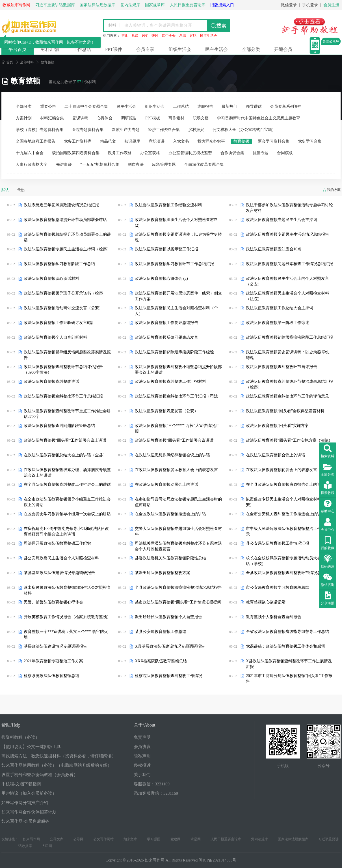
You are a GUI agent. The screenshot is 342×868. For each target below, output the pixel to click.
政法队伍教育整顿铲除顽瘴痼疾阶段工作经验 (174, 352)
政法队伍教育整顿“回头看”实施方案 (277, 426)
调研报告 (129, 118)
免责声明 (142, 737)
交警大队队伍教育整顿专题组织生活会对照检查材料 (178, 531)
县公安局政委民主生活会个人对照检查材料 (61, 558)
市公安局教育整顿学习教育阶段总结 (278, 587)
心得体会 (105, 118)
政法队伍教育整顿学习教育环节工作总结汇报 (174, 264)
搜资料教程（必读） (20, 737)
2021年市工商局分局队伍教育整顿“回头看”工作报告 (289, 679)
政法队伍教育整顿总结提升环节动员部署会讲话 (65, 220)
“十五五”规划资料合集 (100, 165)
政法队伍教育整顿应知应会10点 (274, 249)
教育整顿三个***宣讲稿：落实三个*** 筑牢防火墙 (66, 634)
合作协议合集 (232, 153)
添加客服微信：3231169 (156, 793)
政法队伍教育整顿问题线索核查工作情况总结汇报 (289, 264)
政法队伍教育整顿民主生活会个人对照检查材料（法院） (287, 296)
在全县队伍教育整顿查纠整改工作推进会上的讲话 (67, 485)
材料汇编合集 (52, 118)
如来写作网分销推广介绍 (25, 803)
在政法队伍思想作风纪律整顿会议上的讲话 (172, 455)
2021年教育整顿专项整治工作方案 (53, 661)
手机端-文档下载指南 (21, 784)
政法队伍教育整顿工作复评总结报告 (166, 323)
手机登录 (310, 5)
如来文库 (130, 839)
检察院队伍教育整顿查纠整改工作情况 (168, 676)
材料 (112, 25)
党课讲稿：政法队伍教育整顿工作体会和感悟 (285, 646)
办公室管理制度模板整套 (190, 153)
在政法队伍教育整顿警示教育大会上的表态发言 (176, 470)
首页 (7, 62)
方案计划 (24, 118)
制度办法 (136, 165)
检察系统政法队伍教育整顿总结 (51, 676)
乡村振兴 (196, 130)
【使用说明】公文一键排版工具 (31, 747)
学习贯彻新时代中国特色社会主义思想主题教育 (259, 118)
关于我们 (142, 775)
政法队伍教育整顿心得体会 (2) (161, 279)
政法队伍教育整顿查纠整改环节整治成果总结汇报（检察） (289, 384)
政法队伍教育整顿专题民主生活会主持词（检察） (67, 249)
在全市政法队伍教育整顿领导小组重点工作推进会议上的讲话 (67, 502)
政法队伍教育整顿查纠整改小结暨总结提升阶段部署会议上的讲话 (178, 370)
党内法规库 (259, 839)
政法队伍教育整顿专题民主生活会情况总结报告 (287, 234)
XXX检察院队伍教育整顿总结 (161, 661)
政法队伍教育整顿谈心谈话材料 (51, 279)
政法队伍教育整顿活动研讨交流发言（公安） (63, 308)
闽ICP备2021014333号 (218, 860)
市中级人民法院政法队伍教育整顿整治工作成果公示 (289, 531)
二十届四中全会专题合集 (86, 107)
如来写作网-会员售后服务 (25, 821)
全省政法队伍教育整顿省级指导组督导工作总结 (287, 632)
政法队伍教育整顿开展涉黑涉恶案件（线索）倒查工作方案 (178, 296)
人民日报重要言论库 (226, 839)
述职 (193, 36)
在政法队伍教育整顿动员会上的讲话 (166, 485)
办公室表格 (150, 153)
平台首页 (18, 49)
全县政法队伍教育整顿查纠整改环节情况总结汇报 (289, 573)
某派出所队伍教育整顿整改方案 (163, 573)
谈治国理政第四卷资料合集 (76, 153)
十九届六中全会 (30, 153)
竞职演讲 (157, 141)
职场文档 (201, 118)
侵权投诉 (142, 765)
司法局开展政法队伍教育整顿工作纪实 (57, 543)
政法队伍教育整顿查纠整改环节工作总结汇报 (63, 396)
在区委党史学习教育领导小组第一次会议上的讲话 (67, 514)
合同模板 (285, 153)
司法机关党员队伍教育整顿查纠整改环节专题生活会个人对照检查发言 (178, 546)
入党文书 (181, 141)
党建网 (176, 839)
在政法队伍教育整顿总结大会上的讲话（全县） (65, 455)
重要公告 (48, 107)
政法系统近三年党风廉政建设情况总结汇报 (61, 205)
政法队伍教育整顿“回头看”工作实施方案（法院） (289, 440)
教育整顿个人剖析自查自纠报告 (274, 617)
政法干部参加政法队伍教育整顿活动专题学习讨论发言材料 (289, 208)
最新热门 (230, 107)
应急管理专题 (164, 165)
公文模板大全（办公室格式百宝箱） (244, 130)
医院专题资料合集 (88, 130)
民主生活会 (209, 36)
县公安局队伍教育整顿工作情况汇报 (278, 543)
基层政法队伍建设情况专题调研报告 (55, 646)
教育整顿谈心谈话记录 (266, 602)
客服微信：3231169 (152, 784)
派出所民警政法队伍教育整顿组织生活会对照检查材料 (67, 590)
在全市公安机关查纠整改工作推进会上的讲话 (285, 514)
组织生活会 (180, 49)
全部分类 (251, 49)
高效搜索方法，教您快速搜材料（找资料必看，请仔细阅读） (59, 756)
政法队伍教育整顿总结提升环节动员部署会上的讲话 (67, 237)
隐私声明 (142, 756)
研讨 (155, 36)
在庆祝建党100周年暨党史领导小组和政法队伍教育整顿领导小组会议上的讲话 (66, 531)
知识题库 (132, 141)
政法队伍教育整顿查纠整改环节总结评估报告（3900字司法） (63, 370)
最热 (21, 190)
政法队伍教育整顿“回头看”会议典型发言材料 (285, 411)
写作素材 (176, 118)
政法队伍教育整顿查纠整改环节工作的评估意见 (287, 396)
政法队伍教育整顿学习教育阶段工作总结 (59, 264)
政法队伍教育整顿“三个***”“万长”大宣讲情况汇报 (177, 428)
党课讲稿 (80, 118)
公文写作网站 (103, 839)
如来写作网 (31, 839)
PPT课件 (114, 49)
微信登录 (289, 5)
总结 (183, 36)
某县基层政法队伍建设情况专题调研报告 (59, 573)
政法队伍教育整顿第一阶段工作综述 (278, 323)
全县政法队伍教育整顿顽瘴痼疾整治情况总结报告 (178, 587)
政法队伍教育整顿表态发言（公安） (166, 411)
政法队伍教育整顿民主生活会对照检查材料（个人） (176, 311)
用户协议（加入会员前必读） (29, 793)
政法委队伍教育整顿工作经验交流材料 (168, 205)
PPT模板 (153, 118)
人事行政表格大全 (32, 165)
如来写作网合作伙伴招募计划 (29, 812)
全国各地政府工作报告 (36, 141)
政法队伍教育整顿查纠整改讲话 (51, 382)
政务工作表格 (120, 153)
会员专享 (145, 49)
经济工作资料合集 (164, 130)
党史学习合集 (310, 141)
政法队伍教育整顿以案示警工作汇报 (166, 249)
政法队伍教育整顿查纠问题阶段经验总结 (59, 426)
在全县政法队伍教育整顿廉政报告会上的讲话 (285, 485)
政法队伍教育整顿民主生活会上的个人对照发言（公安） (287, 281)
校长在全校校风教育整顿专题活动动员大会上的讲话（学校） (289, 561)
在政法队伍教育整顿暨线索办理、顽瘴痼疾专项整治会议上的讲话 (67, 473)
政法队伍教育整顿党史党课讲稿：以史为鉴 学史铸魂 (288, 355)
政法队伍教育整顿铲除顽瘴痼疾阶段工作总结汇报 (289, 337)
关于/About (144, 725)
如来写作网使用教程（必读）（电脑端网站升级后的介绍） (57, 765)
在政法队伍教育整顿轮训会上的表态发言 (282, 470)
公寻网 (78, 839)
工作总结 (82, 49)
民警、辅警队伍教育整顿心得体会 (53, 602)
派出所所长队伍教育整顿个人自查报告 (168, 617)
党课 (135, 36)
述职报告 (205, 107)
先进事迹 (64, 165)
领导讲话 (254, 107)
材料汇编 (50, 49)
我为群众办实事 (211, 141)
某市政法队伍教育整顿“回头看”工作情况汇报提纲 (178, 602)
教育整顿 (241, 141)
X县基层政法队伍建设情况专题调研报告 (170, 646)
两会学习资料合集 (274, 141)
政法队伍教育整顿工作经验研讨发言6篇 (58, 323)
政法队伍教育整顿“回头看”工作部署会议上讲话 (65, 440)
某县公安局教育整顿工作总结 (161, 632)
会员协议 (142, 747)
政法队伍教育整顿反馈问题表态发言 (166, 337)
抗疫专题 (261, 153)
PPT (145, 36)
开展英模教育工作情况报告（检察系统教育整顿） (67, 617)
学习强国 (154, 839)
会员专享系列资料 (286, 107)
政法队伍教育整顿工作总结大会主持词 (280, 308)
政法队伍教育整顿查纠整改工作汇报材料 (170, 382)
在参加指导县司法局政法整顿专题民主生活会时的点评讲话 (178, 502)
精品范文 (108, 141)
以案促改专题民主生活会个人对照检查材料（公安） (287, 502)
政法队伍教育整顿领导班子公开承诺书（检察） (65, 293)
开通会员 (283, 49)
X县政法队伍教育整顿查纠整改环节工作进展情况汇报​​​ (289, 664)
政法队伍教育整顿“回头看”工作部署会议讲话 (174, 440)
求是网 (196, 839)
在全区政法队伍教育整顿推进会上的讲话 (170, 514)
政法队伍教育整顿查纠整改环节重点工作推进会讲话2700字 (67, 414)
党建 (124, 36)
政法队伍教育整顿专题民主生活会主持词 (282, 220)
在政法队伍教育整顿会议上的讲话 (276, 455)
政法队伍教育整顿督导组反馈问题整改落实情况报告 (67, 355)
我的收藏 (334, 190)
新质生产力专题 (126, 130)
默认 (5, 190)
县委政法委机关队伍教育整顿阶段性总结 (170, 558)
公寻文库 (57, 839)
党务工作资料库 (78, 141)
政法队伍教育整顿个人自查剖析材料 (55, 337)
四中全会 (169, 36)
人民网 (47, 846)
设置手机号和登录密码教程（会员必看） (40, 775)
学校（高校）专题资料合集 (40, 130)
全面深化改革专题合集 (204, 165)
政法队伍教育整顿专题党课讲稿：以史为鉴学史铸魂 (178, 237)
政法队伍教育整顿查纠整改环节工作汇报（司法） (178, 396)
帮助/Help (11, 725)
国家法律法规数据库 (293, 839)
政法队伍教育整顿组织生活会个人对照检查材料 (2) (176, 223)
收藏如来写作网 (16, 5)
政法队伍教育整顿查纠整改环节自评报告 (282, 367)
